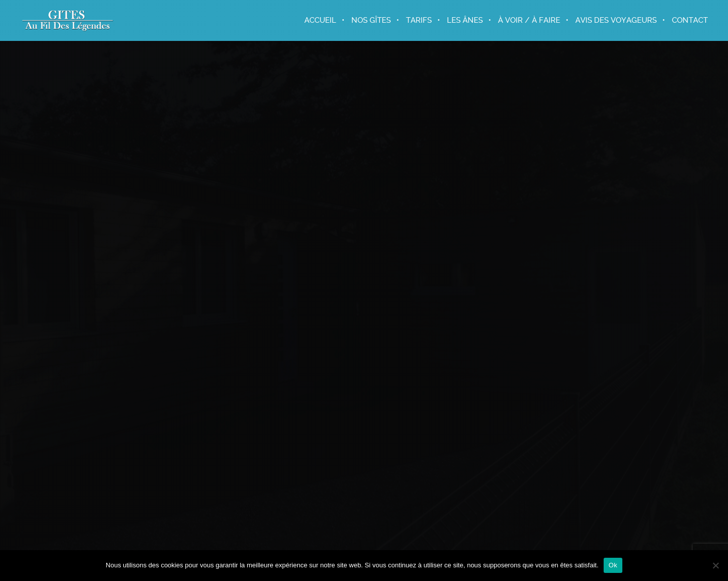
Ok (613, 565)
